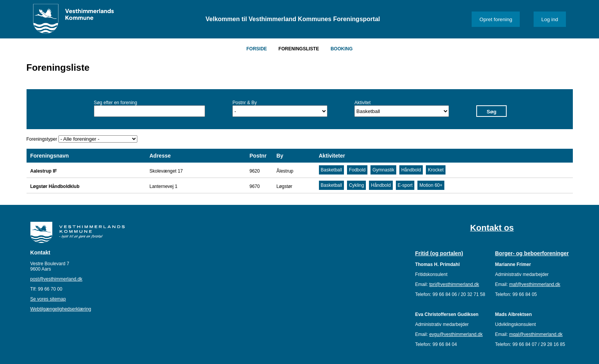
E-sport (405, 185)
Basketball (331, 170)
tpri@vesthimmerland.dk (454, 284)
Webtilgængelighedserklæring (61, 309)
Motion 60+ (431, 185)
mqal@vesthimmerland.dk (536, 334)
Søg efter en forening (116, 103)
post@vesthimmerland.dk (57, 279)
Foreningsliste (299, 49)
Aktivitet (362, 103)
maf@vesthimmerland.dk (535, 284)
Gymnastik (383, 170)
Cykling (356, 185)
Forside (256, 49)
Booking (341, 49)
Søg (491, 112)
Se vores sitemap (48, 299)
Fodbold (357, 170)
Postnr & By (244, 103)
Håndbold (411, 170)
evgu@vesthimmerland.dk (456, 334)
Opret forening (496, 19)
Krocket (436, 170)
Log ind (550, 19)
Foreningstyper (42, 139)
